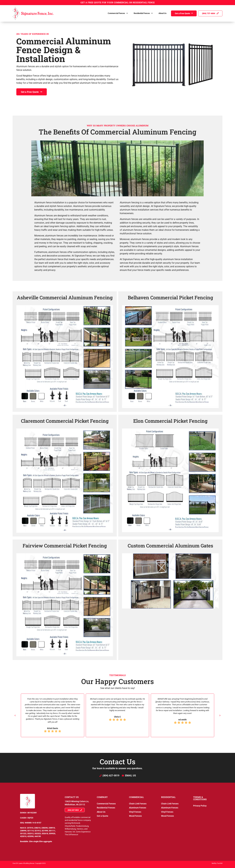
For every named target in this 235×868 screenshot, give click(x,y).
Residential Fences (143, 13)
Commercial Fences (118, 13)
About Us (163, 13)
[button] (15, 715)
